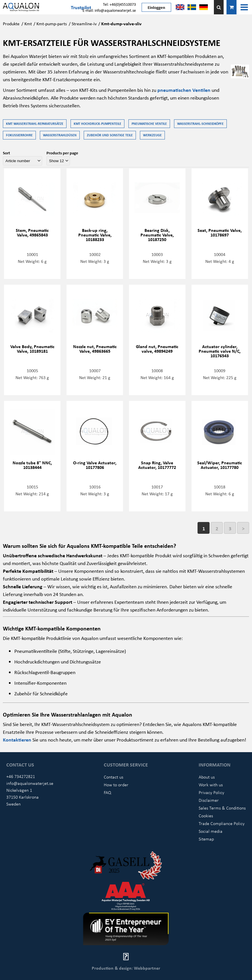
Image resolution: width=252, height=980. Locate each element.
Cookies (206, 816)
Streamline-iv (84, 24)
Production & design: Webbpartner (126, 968)
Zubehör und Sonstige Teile (110, 135)
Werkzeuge (152, 135)
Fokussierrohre (19, 135)
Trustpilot (81, 7)
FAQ (108, 792)
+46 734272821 (21, 776)
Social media (211, 831)
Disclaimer (209, 800)
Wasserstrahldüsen (60, 135)
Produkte (11, 24)
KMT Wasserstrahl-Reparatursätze (35, 124)
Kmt (28, 24)
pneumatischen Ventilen (184, 90)
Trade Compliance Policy (222, 823)
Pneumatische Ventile (149, 124)
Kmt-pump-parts (52, 24)
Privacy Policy (211, 792)
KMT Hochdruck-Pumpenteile (97, 124)
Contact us (114, 777)
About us (207, 777)
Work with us (211, 785)
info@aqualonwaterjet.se (30, 783)
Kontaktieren (18, 740)
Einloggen (156, 7)
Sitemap (206, 839)
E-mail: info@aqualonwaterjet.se (109, 10)
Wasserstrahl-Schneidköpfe (200, 124)
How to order (116, 785)
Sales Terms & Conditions (222, 808)
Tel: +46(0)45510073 (119, 4)
